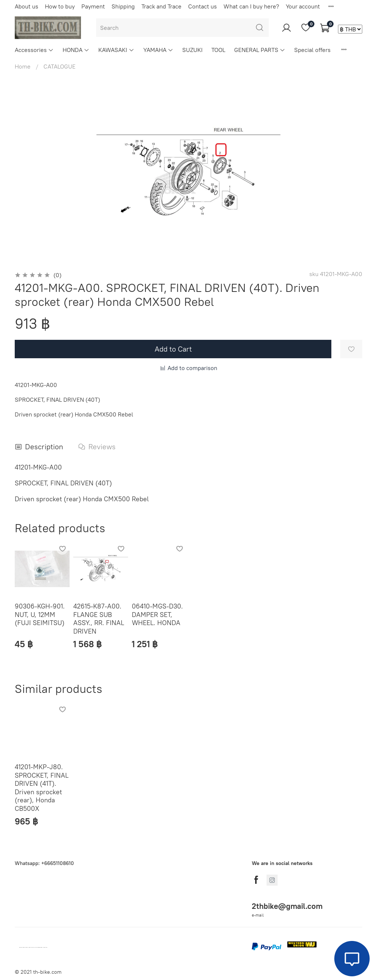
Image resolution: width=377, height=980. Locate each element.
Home (23, 66)
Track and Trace (161, 6)
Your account (303, 6)
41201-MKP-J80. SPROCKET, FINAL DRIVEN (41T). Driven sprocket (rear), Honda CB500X (42, 788)
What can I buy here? (251, 6)
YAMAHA (158, 50)
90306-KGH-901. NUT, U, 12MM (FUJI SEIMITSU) (40, 614)
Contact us (202, 6)
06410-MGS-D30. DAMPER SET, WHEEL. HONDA (157, 614)
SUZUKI (192, 50)
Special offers (312, 50)
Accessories (34, 50)
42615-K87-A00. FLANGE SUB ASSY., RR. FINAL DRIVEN (99, 619)
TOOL (218, 50)
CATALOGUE (59, 66)
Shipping (123, 6)
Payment (93, 6)
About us (27, 6)
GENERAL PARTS (260, 50)
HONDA (76, 50)
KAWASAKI (116, 50)
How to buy (60, 6)
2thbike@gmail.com (287, 906)
